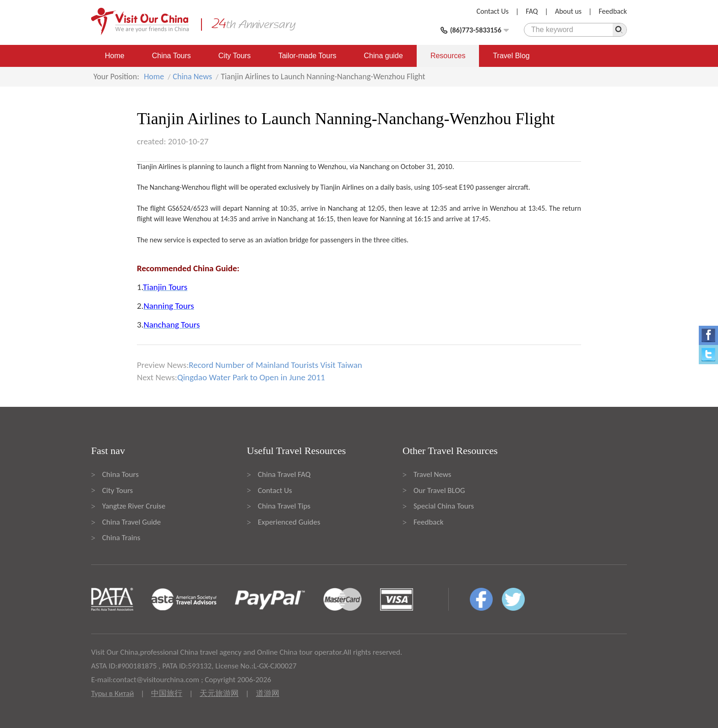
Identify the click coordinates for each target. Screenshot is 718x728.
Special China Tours (444, 506)
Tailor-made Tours (307, 56)
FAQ (532, 11)
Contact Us (493, 11)
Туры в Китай (112, 693)
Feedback (613, 11)
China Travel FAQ (284, 474)
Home (115, 56)
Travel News (432, 474)
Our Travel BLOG (439, 490)
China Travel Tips (284, 506)
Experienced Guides (289, 522)
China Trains (121, 538)
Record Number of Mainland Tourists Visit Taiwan (275, 365)
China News (192, 77)
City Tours (235, 56)
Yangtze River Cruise (134, 506)
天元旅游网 (219, 693)
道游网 (268, 693)
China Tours (171, 56)
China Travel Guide (131, 522)
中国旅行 (167, 693)
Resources (448, 56)
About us (568, 11)
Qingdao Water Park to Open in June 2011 (251, 377)
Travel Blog (511, 56)
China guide (383, 56)
